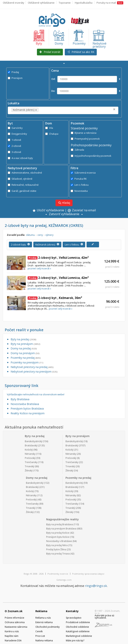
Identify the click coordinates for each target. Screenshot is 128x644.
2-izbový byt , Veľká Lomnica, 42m (58, 258)
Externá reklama (44, 622)
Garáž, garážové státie (22, 191)
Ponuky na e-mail (110, 3)
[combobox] (63, 110)
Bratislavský (31, 445)
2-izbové (14, 146)
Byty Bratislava (20, 399)
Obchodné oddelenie (77, 627)
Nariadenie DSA (13, 640)
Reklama (41, 611)
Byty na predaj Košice (58, 533)
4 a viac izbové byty (20, 158)
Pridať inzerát (50, 52)
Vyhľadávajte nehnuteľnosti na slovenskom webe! (36, 394)
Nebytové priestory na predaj (32, 367)
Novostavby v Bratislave (59, 541)
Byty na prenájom (25, 344)
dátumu (30, 235)
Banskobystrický (34, 441)
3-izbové (14, 152)
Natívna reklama (44, 640)
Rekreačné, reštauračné (23, 185)
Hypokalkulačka (84, 3)
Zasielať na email (82, 211)
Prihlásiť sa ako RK (81, 52)
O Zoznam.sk (14, 611)
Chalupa (52, 134)
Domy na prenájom (25, 353)
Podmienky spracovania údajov (88, 574)
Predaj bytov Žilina (56, 549)
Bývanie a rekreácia (84, 133)
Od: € (86, 79)
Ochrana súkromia (15, 622)
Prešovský (30, 458)
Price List (40, 636)
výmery (49, 235)
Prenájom (15, 78)
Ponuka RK (79, 179)
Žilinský (29, 471)
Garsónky (15, 128)
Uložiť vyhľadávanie (48, 211)
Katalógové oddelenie (78, 631)
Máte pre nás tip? (75, 640)
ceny (40, 235)
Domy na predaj (24, 348)
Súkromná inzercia (83, 173)
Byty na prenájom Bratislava (61, 529)
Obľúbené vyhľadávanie (41, 3)
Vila (49, 128)
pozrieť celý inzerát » (39, 268)
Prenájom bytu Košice (58, 537)
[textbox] (45, 110)
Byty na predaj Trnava (58, 554)
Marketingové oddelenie (79, 636)
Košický (29, 450)
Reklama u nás (43, 618)
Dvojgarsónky (17, 134)
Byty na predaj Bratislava (60, 524)
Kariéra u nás (12, 631)
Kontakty (72, 611)
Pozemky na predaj (26, 358)
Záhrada (77, 150)
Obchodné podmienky (48, 627)
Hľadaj (64, 203)
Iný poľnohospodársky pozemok (91, 156)
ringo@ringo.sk (96, 586)
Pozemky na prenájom (27, 362)
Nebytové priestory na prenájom (34, 372)
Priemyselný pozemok (85, 139)
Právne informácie (14, 618)
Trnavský (30, 466)
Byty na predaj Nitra (57, 545)
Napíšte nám (12, 636)
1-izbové (14, 140)
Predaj (13, 72)
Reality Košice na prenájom (28, 413)
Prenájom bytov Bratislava (27, 408)
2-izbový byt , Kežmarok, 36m (55, 298)
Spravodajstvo (74, 618)
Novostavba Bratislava (25, 404)
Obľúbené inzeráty (13, 3)
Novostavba (79, 191)
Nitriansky (30, 454)
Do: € (86, 91)
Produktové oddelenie (78, 622)
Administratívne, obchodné (25, 173)
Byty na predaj (23, 339)
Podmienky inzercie (58, 574)
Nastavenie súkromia (16, 627)
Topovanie (65, 3)
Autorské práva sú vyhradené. (104, 617)
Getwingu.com (64, 580)
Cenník (39, 631)
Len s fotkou (80, 185)
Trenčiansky (31, 462)
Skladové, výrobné (20, 179)
